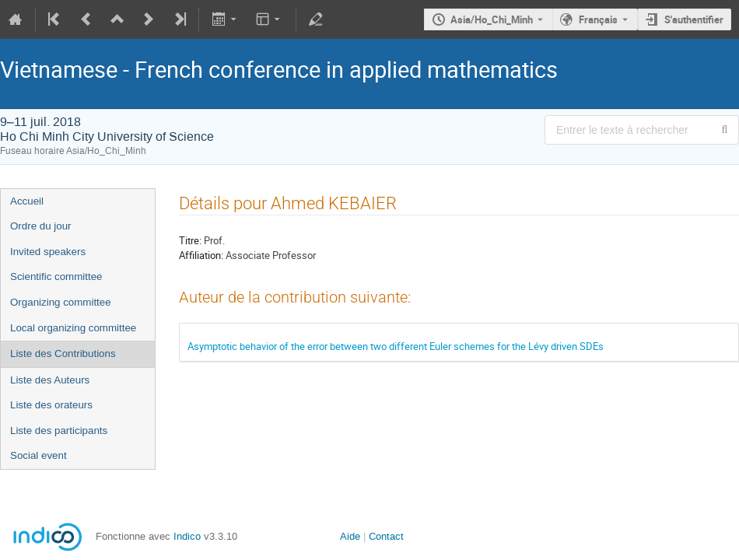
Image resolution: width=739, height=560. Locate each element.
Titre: (190, 240)
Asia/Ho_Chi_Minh (492, 19)
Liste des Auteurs (50, 380)
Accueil (27, 201)
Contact (386, 536)
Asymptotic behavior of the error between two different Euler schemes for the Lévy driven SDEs (396, 346)
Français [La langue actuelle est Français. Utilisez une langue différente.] (598, 19)
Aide (350, 536)
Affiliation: (201, 255)
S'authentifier (694, 19)
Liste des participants (59, 430)
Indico (187, 536)
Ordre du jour (41, 226)
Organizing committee (61, 302)
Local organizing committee (73, 328)
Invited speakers (48, 252)
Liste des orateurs (51, 405)
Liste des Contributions (63, 353)
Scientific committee (56, 276)
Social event (39, 455)
